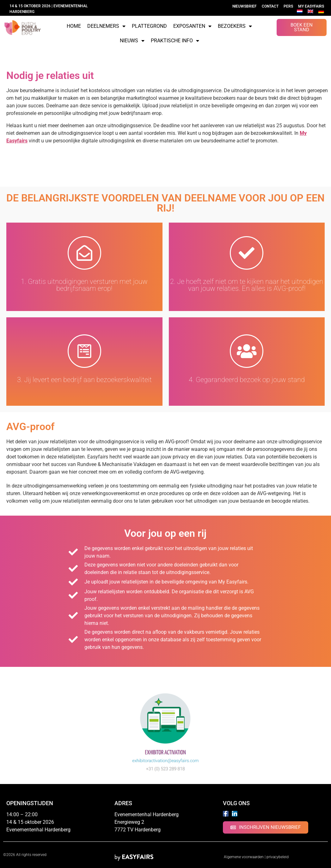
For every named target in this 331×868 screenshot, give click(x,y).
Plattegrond (149, 26)
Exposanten (192, 26)
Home (74, 26)
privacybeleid (278, 857)
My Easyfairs (311, 6)
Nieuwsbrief (245, 6)
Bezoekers (235, 26)
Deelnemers (106, 26)
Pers (288, 6)
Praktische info (175, 41)
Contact (270, 6)
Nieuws (132, 41)
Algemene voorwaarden (244, 857)
